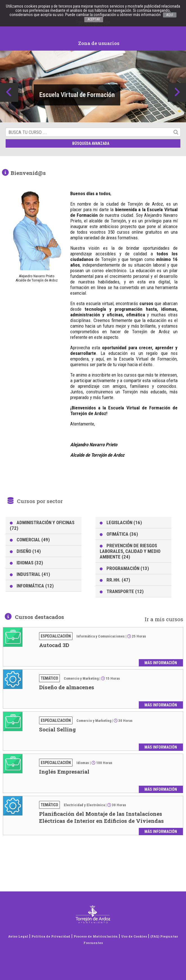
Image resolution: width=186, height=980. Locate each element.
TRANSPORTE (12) (125, 591)
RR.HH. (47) (118, 580)
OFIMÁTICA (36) (122, 534)
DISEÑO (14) (29, 551)
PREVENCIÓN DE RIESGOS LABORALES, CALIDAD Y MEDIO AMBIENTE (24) (130, 551)
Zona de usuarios (94, 43)
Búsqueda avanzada (93, 143)
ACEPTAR (94, 19)
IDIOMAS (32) (30, 563)
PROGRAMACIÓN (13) (128, 568)
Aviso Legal (18, 936)
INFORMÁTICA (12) (35, 586)
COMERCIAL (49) (33, 540)
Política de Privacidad (51, 936)
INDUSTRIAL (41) (33, 574)
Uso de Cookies (134, 936)
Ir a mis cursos (164, 619)
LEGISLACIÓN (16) (124, 522)
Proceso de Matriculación (96, 936)
